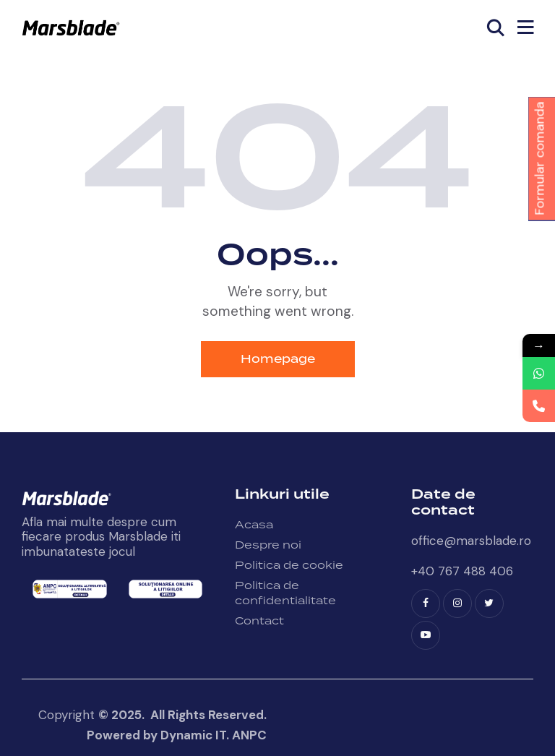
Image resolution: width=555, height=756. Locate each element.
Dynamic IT (193, 735)
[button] (525, 27)
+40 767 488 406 (462, 571)
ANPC (249, 735)
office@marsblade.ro (471, 541)
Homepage (278, 359)
